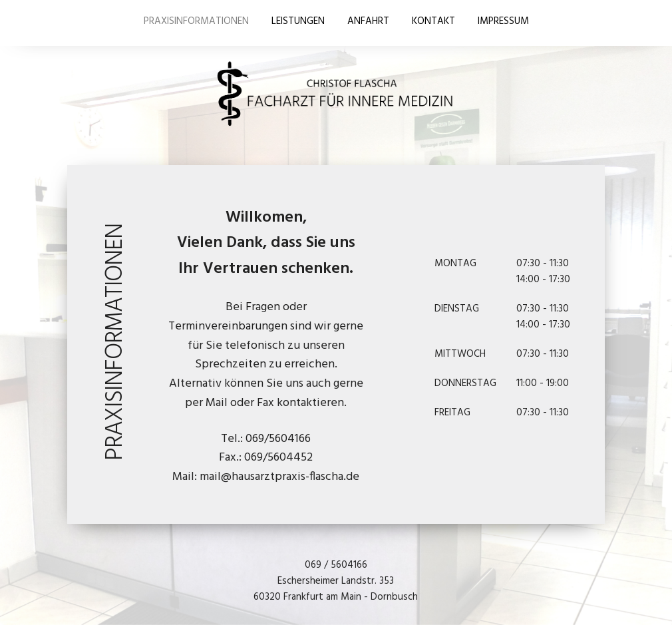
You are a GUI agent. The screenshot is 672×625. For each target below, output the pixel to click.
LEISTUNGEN (298, 21)
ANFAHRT (368, 21)
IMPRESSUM (503, 21)
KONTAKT (433, 21)
